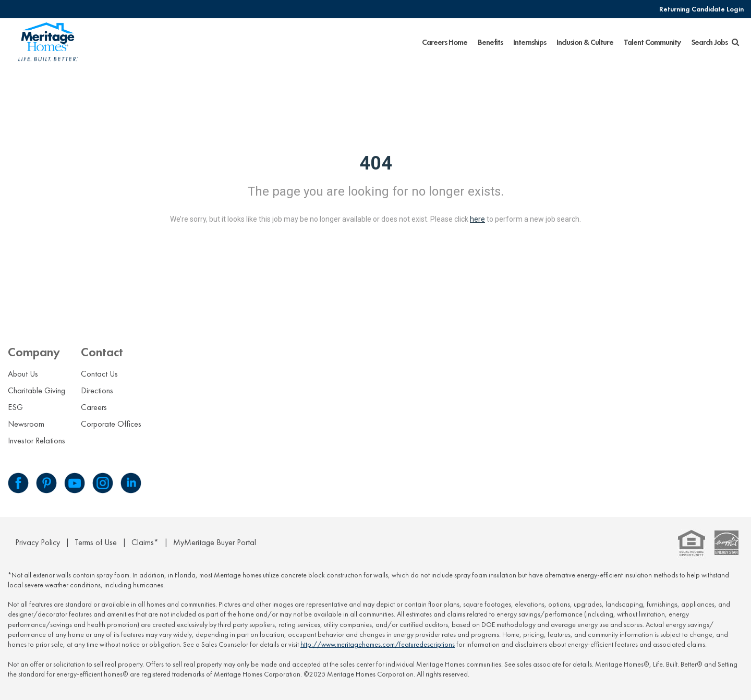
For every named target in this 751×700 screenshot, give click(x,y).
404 (376, 163)
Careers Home (445, 42)
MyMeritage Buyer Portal (215, 542)
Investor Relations (37, 440)
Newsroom (26, 424)
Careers (94, 407)
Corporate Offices (111, 424)
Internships (530, 42)
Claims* (145, 542)
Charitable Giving (37, 390)
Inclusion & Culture (585, 42)
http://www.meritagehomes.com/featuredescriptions (378, 644)
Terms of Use (96, 542)
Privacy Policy (38, 542)
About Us (23, 374)
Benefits (490, 42)
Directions (97, 390)
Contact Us (99, 374)
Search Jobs (715, 42)
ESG (15, 407)
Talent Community (652, 42)
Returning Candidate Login (701, 9)
